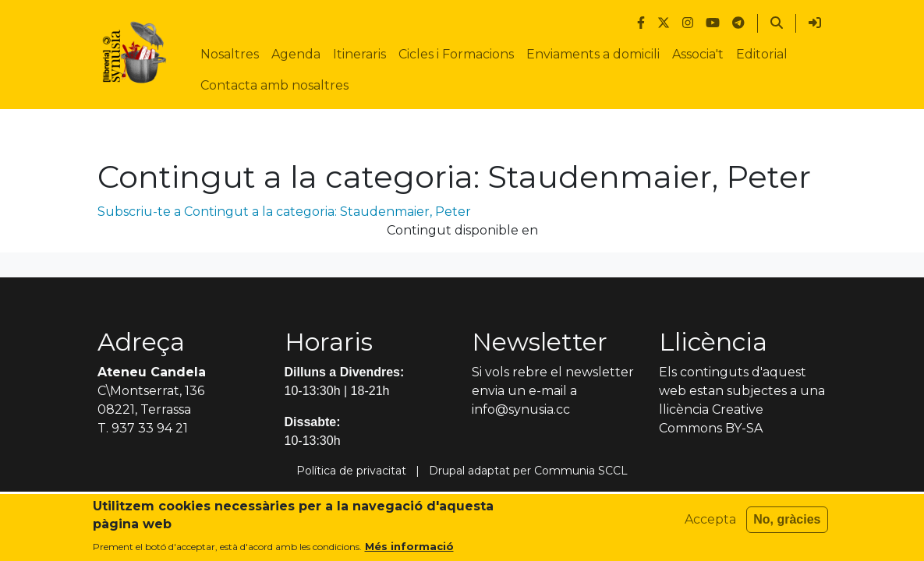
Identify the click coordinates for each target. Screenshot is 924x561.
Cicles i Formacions (456, 54)
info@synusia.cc (521, 409)
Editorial (762, 54)
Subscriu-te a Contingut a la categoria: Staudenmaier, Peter (284, 212)
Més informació (409, 546)
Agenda (296, 54)
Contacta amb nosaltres (274, 85)
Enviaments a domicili (593, 54)
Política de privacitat (351, 471)
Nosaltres (230, 54)
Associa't (698, 54)
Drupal (447, 471)
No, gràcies (787, 519)
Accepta (710, 519)
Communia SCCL (581, 471)
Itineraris (359, 54)
